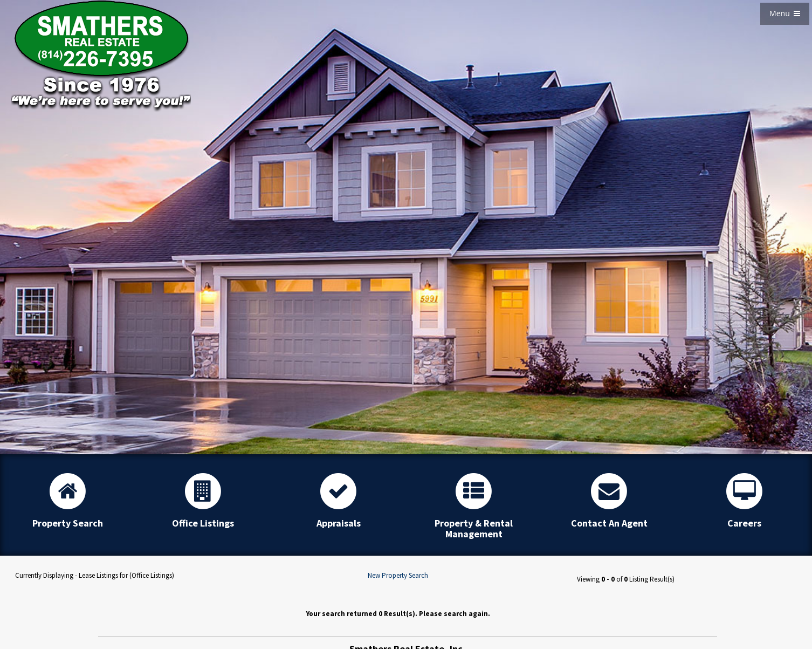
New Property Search (398, 575)
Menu (785, 13)
